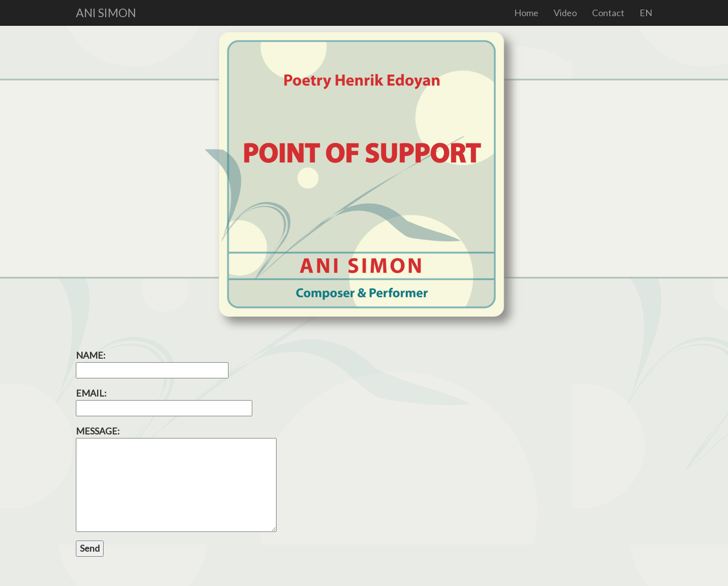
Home (526, 13)
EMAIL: (164, 402)
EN (646, 13)
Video (565, 13)
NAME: (152, 364)
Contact (608, 13)
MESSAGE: (176, 479)
